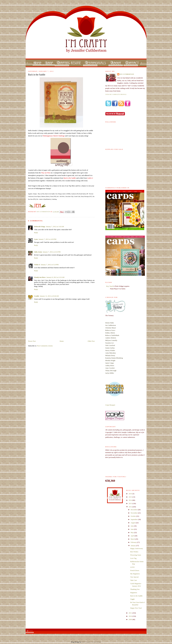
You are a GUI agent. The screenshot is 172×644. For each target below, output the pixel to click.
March (133, 539)
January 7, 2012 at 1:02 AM (55, 226)
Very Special (134, 577)
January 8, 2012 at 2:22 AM (55, 277)
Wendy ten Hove (40, 277)
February (134, 542)
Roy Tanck (110, 286)
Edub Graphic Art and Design (91, 642)
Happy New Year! (136, 608)
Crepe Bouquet (110, 405)
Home (62, 341)
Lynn (36, 239)
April (133, 536)
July (132, 526)
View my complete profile (116, 94)
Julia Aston (38, 252)
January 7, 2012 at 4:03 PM (47, 239)
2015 (131, 497)
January (133, 546)
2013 (131, 503)
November (134, 513)
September (134, 519)
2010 (131, 616)
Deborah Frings (40, 226)
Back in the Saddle (70, 178)
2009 (131, 619)
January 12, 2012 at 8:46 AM (49, 296)
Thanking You (135, 589)
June (132, 529)
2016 (131, 494)
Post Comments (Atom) (45, 346)
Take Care (134, 580)
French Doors (135, 570)
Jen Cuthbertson (44, 212)
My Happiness (135, 574)
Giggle (132, 599)
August (133, 523)
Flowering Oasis (136, 555)
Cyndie (37, 296)
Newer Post (32, 341)
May (132, 532)
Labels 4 (90, 178)
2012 (131, 507)
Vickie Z (37, 265)
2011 (131, 613)
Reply (36, 233)
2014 (131, 500)
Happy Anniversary (137, 548)
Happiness (134, 593)
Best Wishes (134, 552)
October (134, 516)
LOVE (132, 567)
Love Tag (133, 558)
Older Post (91, 341)
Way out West (46, 173)
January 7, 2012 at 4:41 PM (52, 252)
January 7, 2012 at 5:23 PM (50, 265)
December (134, 510)
